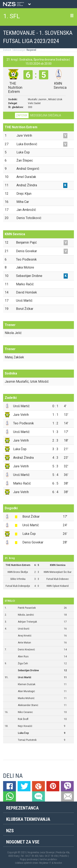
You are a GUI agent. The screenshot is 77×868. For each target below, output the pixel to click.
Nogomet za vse (23, 842)
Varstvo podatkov (48, 859)
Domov (6, 50)
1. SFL (12, 16)
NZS (10, 831)
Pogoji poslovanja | (30, 859)
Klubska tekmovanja (28, 819)
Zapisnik (22, 115)
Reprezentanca (22, 808)
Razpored (31, 50)
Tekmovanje (18, 50)
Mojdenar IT (45, 863)
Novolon (58, 863)
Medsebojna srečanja (46, 115)
